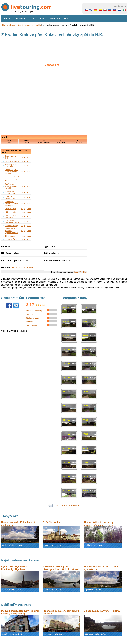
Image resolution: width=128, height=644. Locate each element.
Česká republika (25, 25)
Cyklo (38, 25)
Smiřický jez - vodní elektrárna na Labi (11, 186)
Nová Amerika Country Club (10, 216)
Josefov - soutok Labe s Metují (11, 192)
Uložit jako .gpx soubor (23, 267)
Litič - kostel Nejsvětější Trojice (12, 221)
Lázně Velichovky (12, 226)
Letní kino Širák (11, 239)
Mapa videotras (59, 18)
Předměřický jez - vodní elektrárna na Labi (12, 172)
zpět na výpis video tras (66, 506)
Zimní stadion (10, 236)
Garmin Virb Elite (80, 272)
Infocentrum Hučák (12, 161)
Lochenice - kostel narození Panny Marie (12, 179)
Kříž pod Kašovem (12, 212)
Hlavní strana (9, 25)
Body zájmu (39, 18)
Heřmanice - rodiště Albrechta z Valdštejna (12, 204)
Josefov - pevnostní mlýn (11, 197)
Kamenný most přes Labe (11, 166)
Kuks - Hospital (11, 209)
